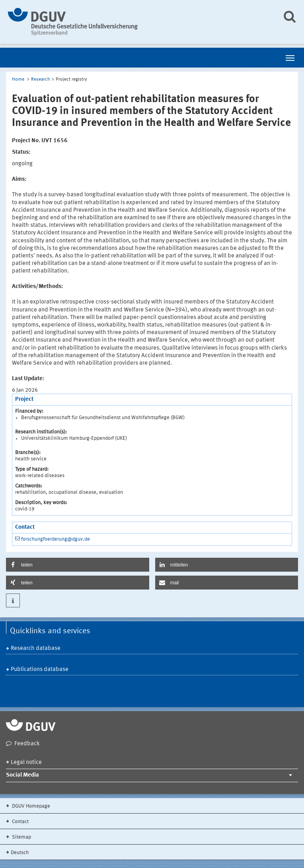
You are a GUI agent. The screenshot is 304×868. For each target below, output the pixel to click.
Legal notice (26, 763)
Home (18, 79)
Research (41, 79)
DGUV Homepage (30, 806)
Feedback (27, 744)
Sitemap (21, 837)
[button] (78, 565)
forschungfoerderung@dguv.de (56, 539)
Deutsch (20, 853)
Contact (20, 822)
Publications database (40, 670)
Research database (36, 649)
